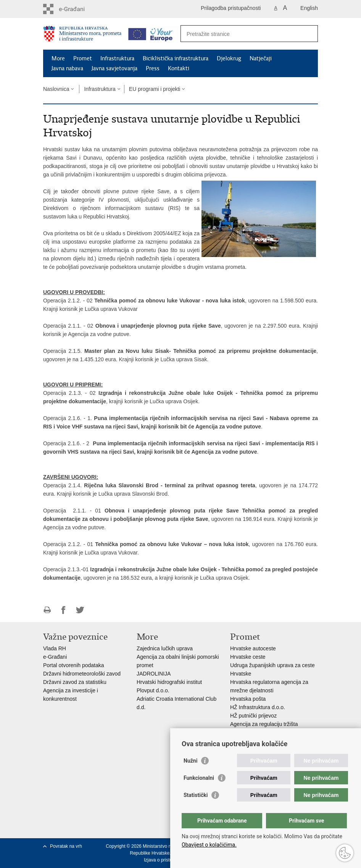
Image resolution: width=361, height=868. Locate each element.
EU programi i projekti (155, 89)
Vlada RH (55, 648)
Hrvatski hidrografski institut (169, 682)
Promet (83, 58)
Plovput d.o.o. (153, 690)
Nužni (190, 761)
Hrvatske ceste (248, 657)
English (309, 8)
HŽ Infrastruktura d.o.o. (258, 707)
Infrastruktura (117, 58)
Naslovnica (56, 89)
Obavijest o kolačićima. (209, 845)
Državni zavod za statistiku (75, 682)
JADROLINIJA (154, 674)
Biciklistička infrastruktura (176, 58)
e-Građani (55, 657)
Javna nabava (67, 68)
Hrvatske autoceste (253, 648)
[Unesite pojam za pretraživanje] (241, 34)
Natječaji (261, 58)
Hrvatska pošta (248, 699)
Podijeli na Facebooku (64, 610)
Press (153, 68)
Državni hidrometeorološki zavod (82, 674)
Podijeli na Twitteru (80, 610)
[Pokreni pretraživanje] (309, 34)
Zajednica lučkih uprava (165, 648)
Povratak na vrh (66, 846)
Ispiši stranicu (47, 610)
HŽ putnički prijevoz (253, 716)
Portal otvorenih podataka (74, 665)
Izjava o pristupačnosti (167, 860)
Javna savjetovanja (114, 68)
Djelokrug (229, 58)
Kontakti (179, 68)
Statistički (196, 795)
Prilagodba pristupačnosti (231, 8)
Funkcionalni (199, 778)
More (58, 58)
